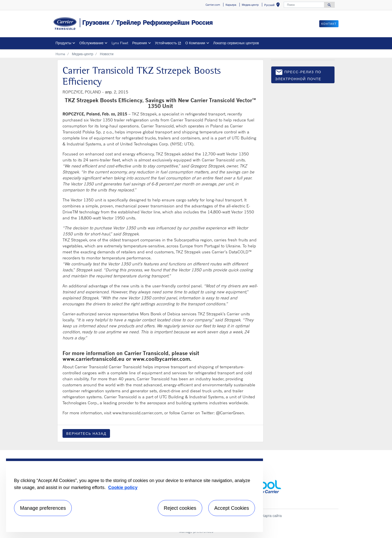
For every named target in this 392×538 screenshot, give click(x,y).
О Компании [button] (195, 43)
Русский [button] (273, 6)
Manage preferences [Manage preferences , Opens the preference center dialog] (43, 508)
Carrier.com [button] (213, 5)
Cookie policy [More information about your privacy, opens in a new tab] (123, 488)
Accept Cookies (232, 508)
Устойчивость (169, 44)
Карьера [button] (231, 5)
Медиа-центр (82, 54)
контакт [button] (329, 24)
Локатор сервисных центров (236, 43)
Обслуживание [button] (91, 43)
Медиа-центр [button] (250, 5)
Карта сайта (272, 516)
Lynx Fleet (120, 43)
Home (60, 54)
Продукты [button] (63, 43)
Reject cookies (180, 508)
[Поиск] (304, 5)
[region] (134, 495)
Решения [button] (140, 43)
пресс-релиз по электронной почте (298, 75)
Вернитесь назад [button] (86, 433)
